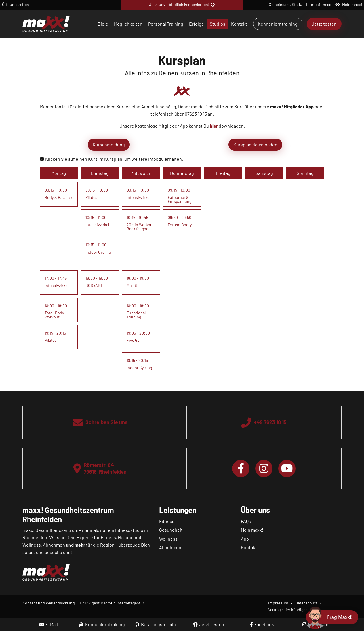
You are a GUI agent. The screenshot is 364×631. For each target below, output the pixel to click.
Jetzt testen (324, 24)
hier (214, 126)
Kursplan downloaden (255, 144)
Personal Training (166, 24)
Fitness (167, 521)
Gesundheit (171, 530)
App (245, 539)
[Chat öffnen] (332, 617)
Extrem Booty (180, 225)
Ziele (103, 24)
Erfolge (197, 24)
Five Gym (135, 340)
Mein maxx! (252, 530)
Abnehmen (170, 547)
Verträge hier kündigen (288, 610)
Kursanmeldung (109, 144)
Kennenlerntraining (278, 24)
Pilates (91, 197)
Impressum (278, 603)
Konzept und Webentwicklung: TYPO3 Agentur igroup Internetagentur (83, 603)
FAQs (246, 521)
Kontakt (239, 24)
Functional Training (136, 315)
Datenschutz (306, 603)
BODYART (94, 285)
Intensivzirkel (97, 225)
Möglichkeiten (128, 24)
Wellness (168, 539)
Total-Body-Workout (55, 315)
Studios (218, 24)
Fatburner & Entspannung (180, 199)
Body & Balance (58, 197)
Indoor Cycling (98, 252)
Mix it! (132, 285)
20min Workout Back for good (140, 227)
